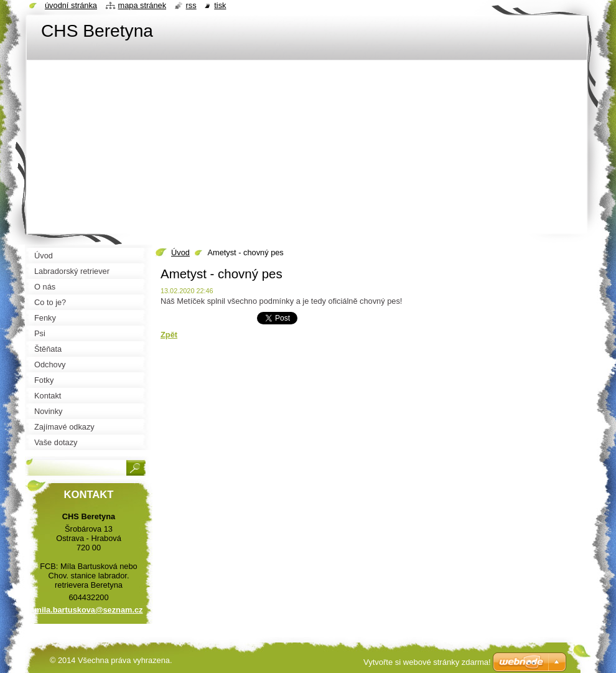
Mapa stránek (142, 5)
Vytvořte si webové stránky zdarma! (427, 662)
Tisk (220, 5)
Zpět (169, 335)
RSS (191, 5)
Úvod (180, 252)
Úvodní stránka (71, 5)
